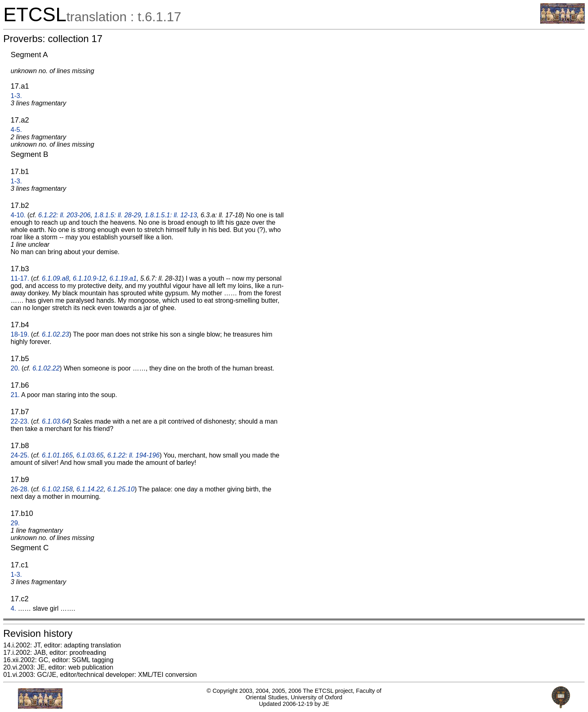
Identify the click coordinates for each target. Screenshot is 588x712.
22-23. (20, 421)
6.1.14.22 (90, 489)
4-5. (16, 130)
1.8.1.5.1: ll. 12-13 (171, 215)
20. (15, 368)
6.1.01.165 (58, 455)
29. (15, 523)
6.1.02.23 (56, 334)
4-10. (18, 215)
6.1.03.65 (90, 455)
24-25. (20, 455)
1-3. (16, 96)
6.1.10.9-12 (89, 278)
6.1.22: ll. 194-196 (134, 455)
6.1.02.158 (58, 489)
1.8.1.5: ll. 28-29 (118, 215)
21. (15, 395)
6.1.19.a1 (123, 278)
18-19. (20, 334)
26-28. (20, 489)
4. (13, 608)
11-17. (20, 278)
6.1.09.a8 (56, 278)
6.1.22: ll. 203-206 (65, 215)
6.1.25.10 (121, 489)
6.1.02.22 (46, 368)
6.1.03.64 (56, 421)
